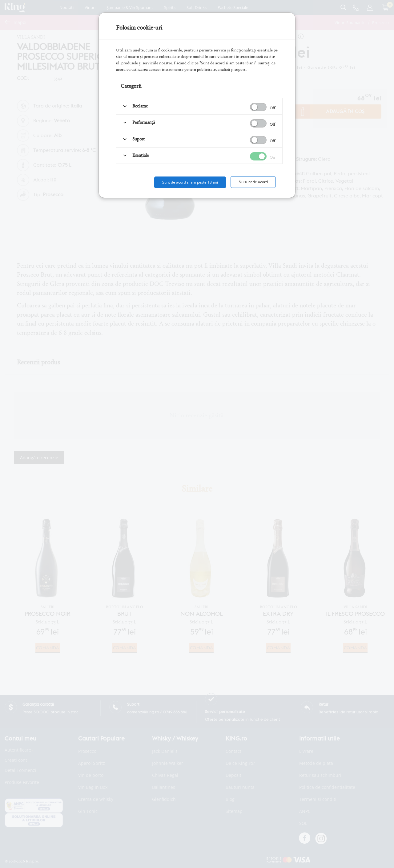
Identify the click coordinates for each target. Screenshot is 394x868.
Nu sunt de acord (253, 182)
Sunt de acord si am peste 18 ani (190, 182)
